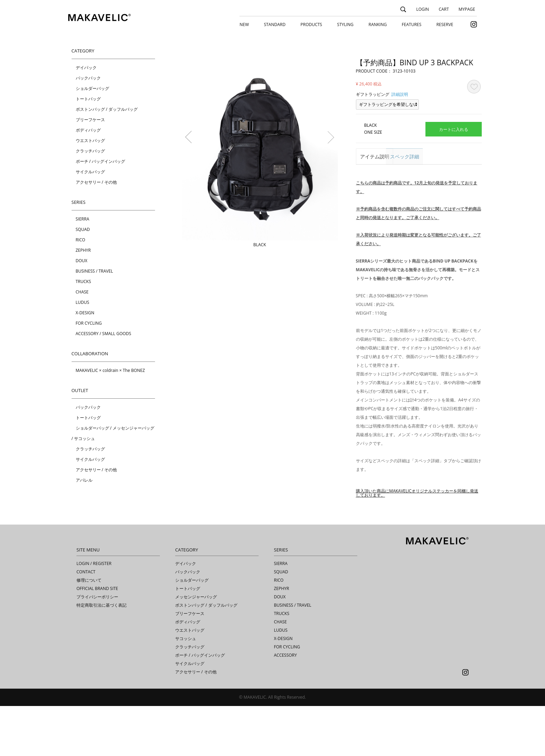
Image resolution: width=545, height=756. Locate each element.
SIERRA (83, 219)
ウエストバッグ (90, 140)
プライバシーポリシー (97, 647)
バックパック (88, 78)
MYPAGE (467, 9)
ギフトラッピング (373, 94)
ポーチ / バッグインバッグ (101, 161)
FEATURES (412, 24)
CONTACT (86, 622)
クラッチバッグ (90, 151)
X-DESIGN (85, 313)
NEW (244, 24)
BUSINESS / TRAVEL (95, 271)
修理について (89, 630)
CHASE (82, 292)
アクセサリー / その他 (96, 182)
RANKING (378, 24)
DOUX (82, 261)
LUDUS (83, 302)
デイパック (86, 68)
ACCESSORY (285, 705)
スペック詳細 (421, 157)
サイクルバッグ (90, 172)
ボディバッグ (88, 130)
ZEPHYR (83, 250)
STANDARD (275, 24)
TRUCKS (83, 281)
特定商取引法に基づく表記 (101, 655)
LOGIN (422, 9)
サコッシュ (186, 688)
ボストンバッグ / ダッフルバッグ (107, 109)
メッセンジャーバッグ (196, 647)
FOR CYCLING (89, 323)
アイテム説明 (377, 157)
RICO (81, 240)
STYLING (345, 24)
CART (444, 9)
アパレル (84, 480)
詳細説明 (400, 94)
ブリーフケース (90, 120)
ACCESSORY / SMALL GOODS (104, 334)
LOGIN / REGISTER (94, 613)
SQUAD (83, 229)
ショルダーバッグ (92, 88)
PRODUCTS (311, 24)
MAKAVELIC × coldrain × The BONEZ (110, 370)
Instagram (465, 722)
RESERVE (445, 24)
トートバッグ (88, 99)
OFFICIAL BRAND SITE (97, 638)
